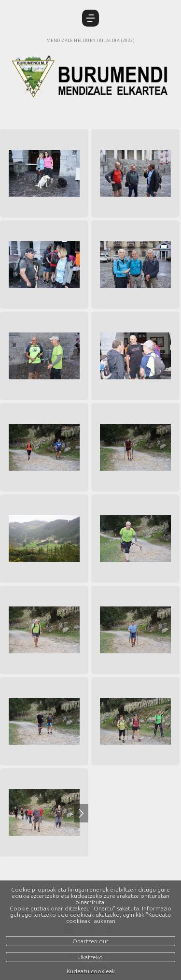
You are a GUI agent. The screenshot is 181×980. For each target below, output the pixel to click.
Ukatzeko (90, 957)
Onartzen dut (90, 941)
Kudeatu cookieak (91, 971)
